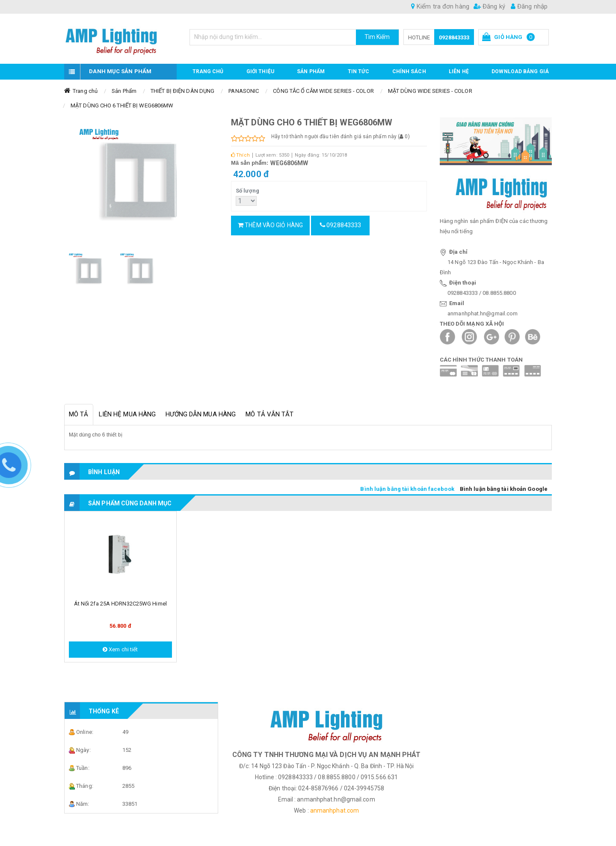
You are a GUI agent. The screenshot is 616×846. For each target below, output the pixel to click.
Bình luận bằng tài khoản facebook (407, 489)
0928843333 (454, 37)
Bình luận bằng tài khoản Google (504, 489)
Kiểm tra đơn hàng (440, 6)
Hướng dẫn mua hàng (201, 414)
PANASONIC (244, 91)
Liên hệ (459, 71)
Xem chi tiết (120, 649)
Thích (240, 155)
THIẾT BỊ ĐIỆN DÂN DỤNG (182, 91)
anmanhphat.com (335, 810)
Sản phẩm (311, 71)
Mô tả (79, 414)
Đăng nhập (529, 6)
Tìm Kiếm (377, 37)
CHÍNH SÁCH (409, 71)
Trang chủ (208, 71)
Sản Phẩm (124, 91)
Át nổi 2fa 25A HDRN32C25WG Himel (120, 604)
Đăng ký (489, 6)
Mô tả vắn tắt (269, 414)
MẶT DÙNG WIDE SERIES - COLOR (430, 91)
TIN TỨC (359, 71)
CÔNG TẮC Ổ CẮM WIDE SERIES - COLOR (323, 91)
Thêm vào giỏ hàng (270, 225)
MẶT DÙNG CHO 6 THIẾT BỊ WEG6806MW (122, 105)
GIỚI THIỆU (260, 71)
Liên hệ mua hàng (127, 414)
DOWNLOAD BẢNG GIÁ (520, 71)
